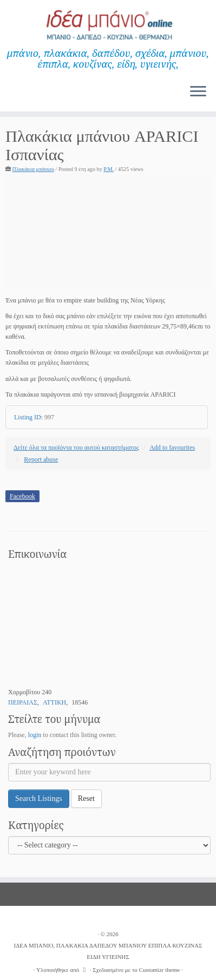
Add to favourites (172, 448)
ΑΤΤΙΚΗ (54, 702)
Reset (86, 798)
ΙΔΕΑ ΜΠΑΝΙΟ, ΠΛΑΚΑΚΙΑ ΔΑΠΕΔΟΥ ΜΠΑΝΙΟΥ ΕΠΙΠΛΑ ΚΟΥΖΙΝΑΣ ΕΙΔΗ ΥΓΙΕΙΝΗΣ (108, 951)
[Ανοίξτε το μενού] (198, 92)
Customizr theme (159, 970)
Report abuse (41, 459)
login (35, 735)
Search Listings (39, 798)
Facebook (22, 496)
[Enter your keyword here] (109, 772)
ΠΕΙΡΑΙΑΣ (23, 702)
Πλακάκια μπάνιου (33, 169)
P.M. (109, 169)
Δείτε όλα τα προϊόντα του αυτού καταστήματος (76, 448)
